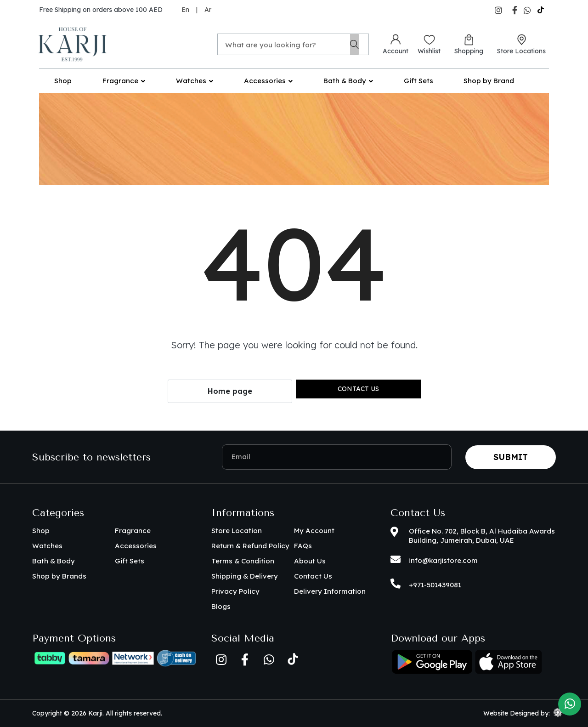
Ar (208, 10)
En (185, 10)
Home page (230, 391)
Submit (511, 457)
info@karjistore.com (443, 560)
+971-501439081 (435, 585)
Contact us (358, 389)
